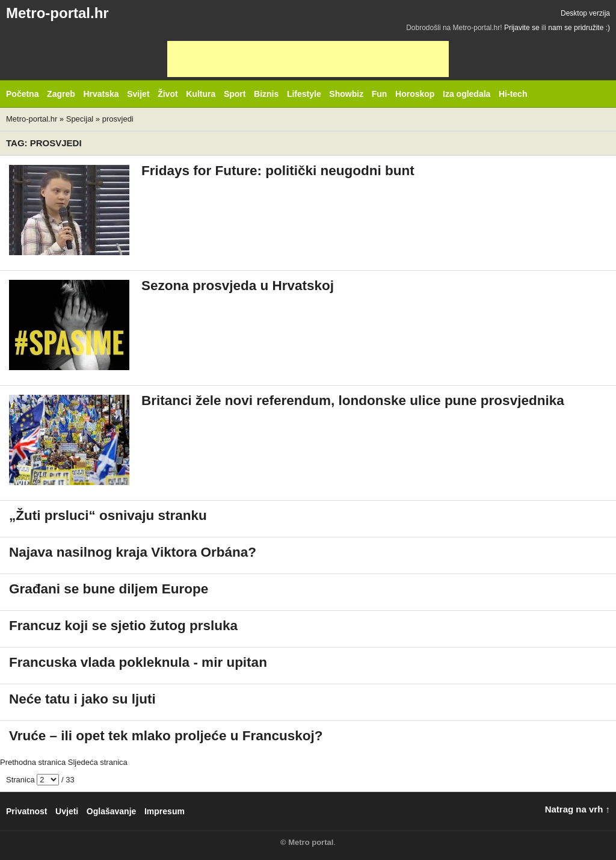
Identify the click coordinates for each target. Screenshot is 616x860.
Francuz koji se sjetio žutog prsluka (123, 626)
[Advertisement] (308, 59)
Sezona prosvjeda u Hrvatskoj (238, 286)
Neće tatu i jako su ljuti (82, 699)
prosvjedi (118, 119)
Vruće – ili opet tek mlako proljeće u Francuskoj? (166, 736)
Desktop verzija (585, 13)
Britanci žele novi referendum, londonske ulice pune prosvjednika (353, 401)
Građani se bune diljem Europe (109, 589)
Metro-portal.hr (57, 13)
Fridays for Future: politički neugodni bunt (278, 171)
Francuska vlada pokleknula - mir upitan (138, 662)
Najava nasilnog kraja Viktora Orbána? (133, 552)
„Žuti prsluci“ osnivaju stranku (108, 515)
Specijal (80, 119)
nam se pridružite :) (579, 28)
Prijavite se (522, 28)
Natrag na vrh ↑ (577, 809)
